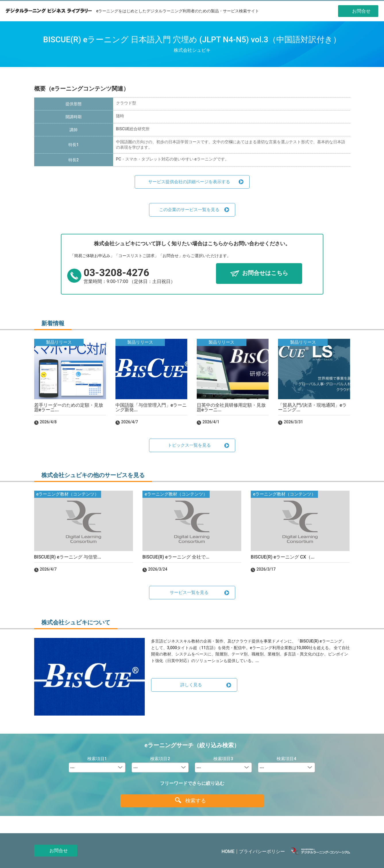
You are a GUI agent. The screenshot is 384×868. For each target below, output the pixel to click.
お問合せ (59, 851)
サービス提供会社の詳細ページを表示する (189, 182)
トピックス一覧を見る (189, 445)
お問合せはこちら (265, 273)
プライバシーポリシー (262, 851)
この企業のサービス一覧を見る (189, 210)
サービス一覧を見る (189, 592)
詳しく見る (191, 685)
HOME (228, 851)
